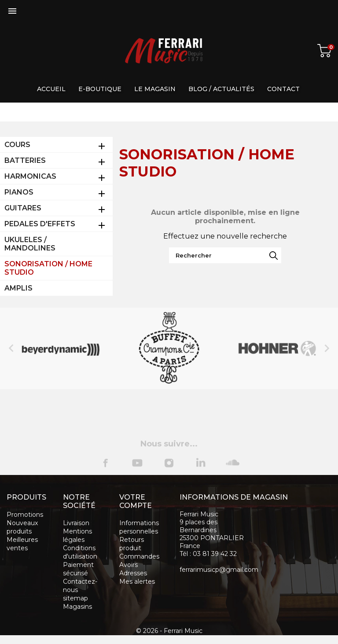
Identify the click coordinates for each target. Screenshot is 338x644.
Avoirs (129, 565)
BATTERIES (25, 160)
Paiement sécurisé (78, 569)
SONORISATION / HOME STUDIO (48, 268)
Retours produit (132, 544)
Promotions (25, 515)
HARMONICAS (30, 176)
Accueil (51, 89)
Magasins (77, 607)
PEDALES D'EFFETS (40, 224)
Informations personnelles (139, 527)
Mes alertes (137, 581)
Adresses (133, 573)
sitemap (75, 598)
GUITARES (23, 208)
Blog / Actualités (221, 89)
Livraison (76, 523)
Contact (283, 89)
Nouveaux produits (22, 527)
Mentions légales (77, 535)
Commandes (139, 556)
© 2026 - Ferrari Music (169, 631)
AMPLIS (18, 288)
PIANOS (19, 192)
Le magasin (155, 89)
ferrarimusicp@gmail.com (219, 570)
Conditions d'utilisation (80, 552)
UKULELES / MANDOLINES (30, 244)
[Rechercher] (225, 255)
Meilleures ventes (22, 544)
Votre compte (136, 501)
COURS (17, 145)
